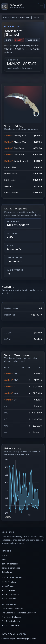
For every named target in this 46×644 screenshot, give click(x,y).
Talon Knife (14, 249)
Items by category (10, 564)
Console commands (11, 568)
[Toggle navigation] (41, 6)
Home (6, 18)
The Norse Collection (11, 617)
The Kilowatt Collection (12, 609)
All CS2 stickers (9, 599)
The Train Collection (11, 621)
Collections (7, 572)
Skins (4, 560)
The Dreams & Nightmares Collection (19, 613)
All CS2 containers (10, 595)
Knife (14, 18)
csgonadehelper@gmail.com (23, 639)
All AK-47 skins (9, 582)
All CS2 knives (8, 590)
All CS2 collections (10, 625)
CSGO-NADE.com (10, 634)
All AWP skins (8, 586)
